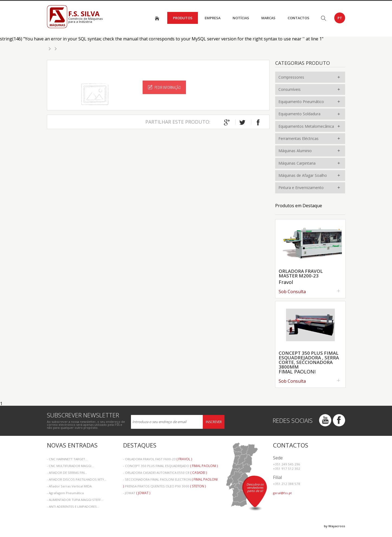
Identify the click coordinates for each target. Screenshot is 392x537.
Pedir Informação (164, 87)
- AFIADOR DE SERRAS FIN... (67, 473)
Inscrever (214, 422)
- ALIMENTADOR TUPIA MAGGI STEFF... (75, 500)
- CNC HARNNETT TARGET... (67, 459)
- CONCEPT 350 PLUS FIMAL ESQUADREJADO (170, 466)
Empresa (213, 18)
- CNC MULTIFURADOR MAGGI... (70, 466)
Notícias (241, 18)
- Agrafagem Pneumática (65, 493)
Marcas (268, 18)
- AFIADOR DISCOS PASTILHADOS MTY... (77, 479)
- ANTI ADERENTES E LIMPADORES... (73, 506)
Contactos (298, 18)
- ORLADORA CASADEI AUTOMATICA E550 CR (165, 473)
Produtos (183, 18)
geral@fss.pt (282, 493)
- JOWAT (137, 493)
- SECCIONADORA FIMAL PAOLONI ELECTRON (170, 480)
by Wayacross (335, 526)
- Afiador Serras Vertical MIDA (69, 486)
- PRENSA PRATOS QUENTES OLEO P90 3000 (164, 486)
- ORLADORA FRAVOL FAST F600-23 (158, 459)
